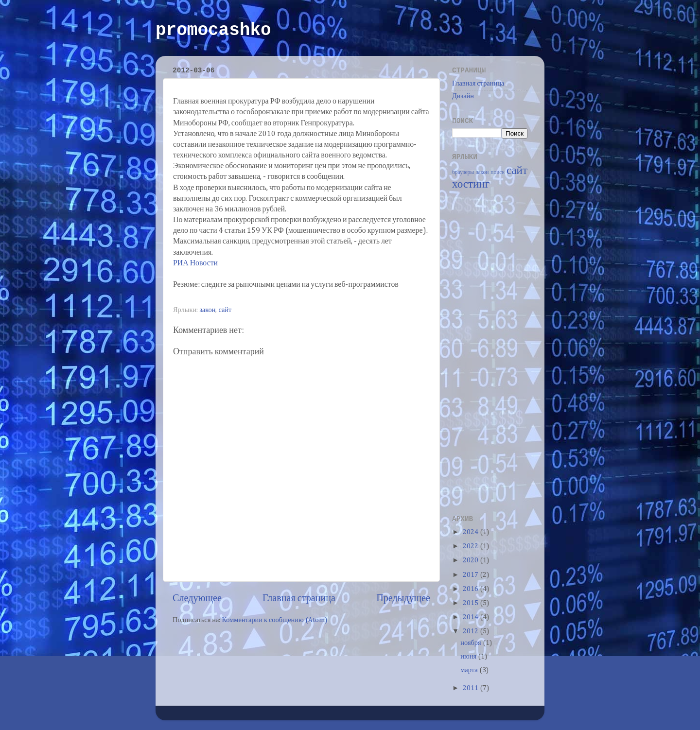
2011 (471, 688)
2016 (471, 589)
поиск (498, 173)
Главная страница (299, 598)
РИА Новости (195, 263)
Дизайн (463, 96)
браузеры (463, 173)
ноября (471, 643)
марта (470, 670)
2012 (471, 631)
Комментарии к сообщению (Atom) (274, 620)
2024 (471, 532)
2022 (471, 546)
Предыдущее (403, 598)
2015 (471, 603)
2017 (471, 575)
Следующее (197, 598)
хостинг (471, 184)
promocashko (213, 30)
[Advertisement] (491, 351)
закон (207, 310)
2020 (471, 560)
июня (469, 657)
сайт (225, 310)
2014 (471, 617)
